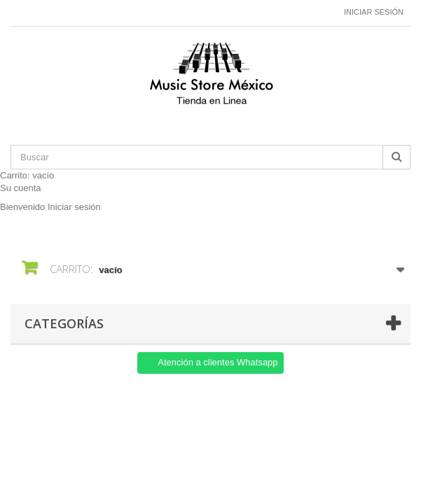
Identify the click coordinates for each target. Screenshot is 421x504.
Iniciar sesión (374, 12)
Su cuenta (21, 188)
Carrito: (27, 175)
